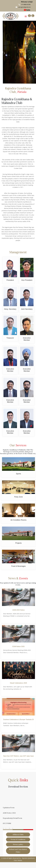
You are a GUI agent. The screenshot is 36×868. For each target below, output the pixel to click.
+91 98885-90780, (26, 4)
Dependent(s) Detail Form (12, 819)
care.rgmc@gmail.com (24, 7)
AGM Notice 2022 (9, 814)
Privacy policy (18, 844)
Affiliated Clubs (18, 834)
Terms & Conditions (18, 839)
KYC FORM (7, 824)
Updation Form (9, 808)
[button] (3, 52)
